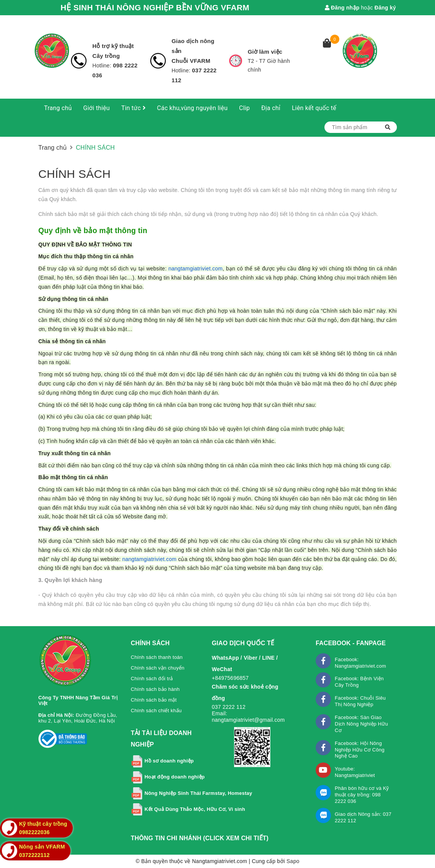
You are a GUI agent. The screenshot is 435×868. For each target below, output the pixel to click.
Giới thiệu (96, 108)
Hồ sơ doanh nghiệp (169, 761)
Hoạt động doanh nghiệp (175, 777)
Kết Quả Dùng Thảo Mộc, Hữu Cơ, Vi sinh (195, 809)
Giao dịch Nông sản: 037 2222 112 (363, 817)
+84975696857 (230, 678)
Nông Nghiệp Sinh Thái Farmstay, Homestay (198, 793)
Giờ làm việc (265, 52)
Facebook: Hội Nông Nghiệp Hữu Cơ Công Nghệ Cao (360, 750)
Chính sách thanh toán (157, 657)
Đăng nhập (342, 8)
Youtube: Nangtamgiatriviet (355, 772)
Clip (244, 108)
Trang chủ (58, 108)
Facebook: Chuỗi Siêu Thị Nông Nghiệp (360, 701)
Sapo (293, 861)
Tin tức (133, 108)
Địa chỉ (271, 108)
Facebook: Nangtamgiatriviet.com (360, 663)
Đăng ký (385, 8)
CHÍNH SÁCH (75, 174)
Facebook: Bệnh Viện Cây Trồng (359, 682)
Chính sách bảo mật (154, 700)
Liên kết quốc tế (314, 108)
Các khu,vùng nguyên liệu (192, 108)
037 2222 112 (229, 707)
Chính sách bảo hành (155, 689)
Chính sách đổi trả (152, 679)
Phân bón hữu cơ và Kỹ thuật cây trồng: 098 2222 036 (362, 795)
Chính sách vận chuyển (158, 668)
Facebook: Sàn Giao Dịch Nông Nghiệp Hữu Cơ (361, 724)
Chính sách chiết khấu (156, 711)
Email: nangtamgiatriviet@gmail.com (248, 717)
